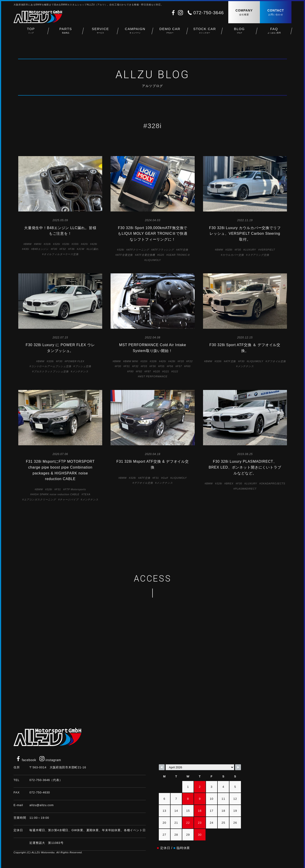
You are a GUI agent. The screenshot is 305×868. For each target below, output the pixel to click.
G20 (161, 255)
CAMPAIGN (135, 32)
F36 (72, 249)
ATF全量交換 (125, 255)
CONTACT (276, 13)
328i (67, 244)
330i (76, 244)
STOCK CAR (205, 32)
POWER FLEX (75, 361)
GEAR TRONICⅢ (179, 255)
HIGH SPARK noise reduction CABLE (56, 494)
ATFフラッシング (163, 250)
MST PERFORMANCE (153, 376)
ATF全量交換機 (146, 255)
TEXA (87, 494)
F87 (148, 371)
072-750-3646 (209, 13)
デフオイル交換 (276, 361)
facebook (26, 760)
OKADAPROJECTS (273, 483)
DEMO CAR (170, 32)
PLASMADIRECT (246, 489)
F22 (190, 361)
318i (48, 244)
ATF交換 (183, 250)
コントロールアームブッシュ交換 (51, 366)
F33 (145, 366)
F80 (131, 371)
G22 (175, 371)
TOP (31, 32)
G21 (166, 371)
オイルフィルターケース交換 (61, 254)
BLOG (239, 32)
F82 (140, 371)
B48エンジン (41, 249)
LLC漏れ (93, 249)
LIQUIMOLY (153, 260)
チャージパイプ (69, 500)
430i (26, 249)
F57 (179, 366)
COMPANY (244, 13)
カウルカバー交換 (233, 255)
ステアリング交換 (258, 255)
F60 (188, 366)
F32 (63, 249)
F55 (162, 366)
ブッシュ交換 (83, 366)
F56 (171, 366)
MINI (38, 244)
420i (85, 244)
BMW (28, 244)
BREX (230, 483)
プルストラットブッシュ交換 (51, 371)
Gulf (165, 478)
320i (57, 244)
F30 (55, 249)
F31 (127, 366)
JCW (81, 249)
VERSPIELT (267, 250)
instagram (50, 760)
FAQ (274, 32)
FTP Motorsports (75, 489)
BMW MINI (132, 361)
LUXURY (250, 250)
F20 (181, 361)
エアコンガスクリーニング (40, 500)
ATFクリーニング (139, 250)
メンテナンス (80, 371)
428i (95, 244)
